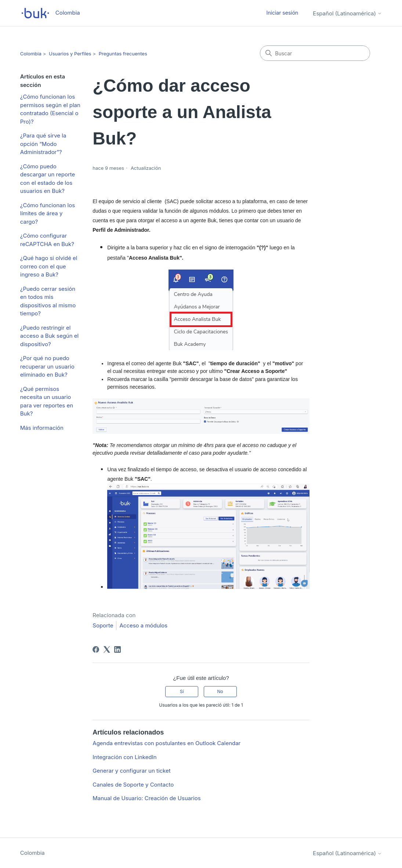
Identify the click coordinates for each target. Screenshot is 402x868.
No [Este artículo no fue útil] (220, 691)
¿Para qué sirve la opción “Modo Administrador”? (43, 144)
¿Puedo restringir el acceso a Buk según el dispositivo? (49, 336)
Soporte (103, 625)
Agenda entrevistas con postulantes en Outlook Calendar (166, 743)
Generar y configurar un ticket (131, 771)
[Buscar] (315, 53)
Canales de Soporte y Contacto (133, 785)
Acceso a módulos (143, 625)
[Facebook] (96, 649)
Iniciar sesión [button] (282, 13)
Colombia (31, 54)
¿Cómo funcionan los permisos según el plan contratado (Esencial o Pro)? (50, 109)
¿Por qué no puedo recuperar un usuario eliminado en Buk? (47, 366)
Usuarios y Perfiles (70, 54)
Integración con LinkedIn (124, 757)
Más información (42, 428)
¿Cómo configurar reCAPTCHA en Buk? (47, 240)
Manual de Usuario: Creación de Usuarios (146, 798)
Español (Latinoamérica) (347, 13)
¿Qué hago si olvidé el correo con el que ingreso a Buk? (49, 266)
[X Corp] (107, 649)
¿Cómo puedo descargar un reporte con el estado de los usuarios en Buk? (48, 179)
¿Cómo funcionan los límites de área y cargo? (48, 213)
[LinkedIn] (117, 649)
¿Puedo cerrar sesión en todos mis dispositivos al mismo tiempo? (48, 301)
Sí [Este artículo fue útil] (182, 691)
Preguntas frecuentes (123, 54)
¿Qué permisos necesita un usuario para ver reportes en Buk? (47, 401)
